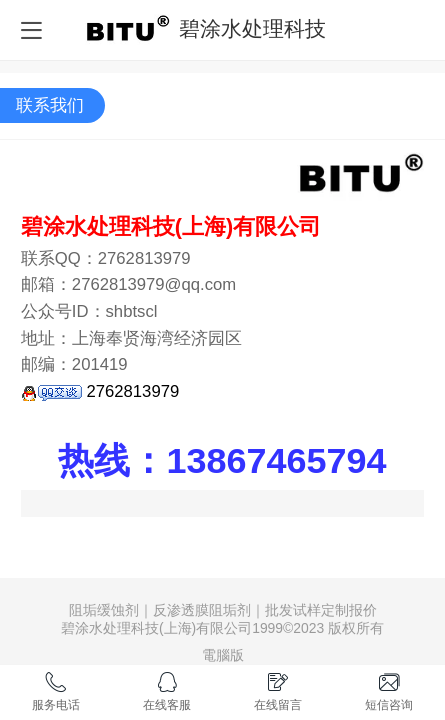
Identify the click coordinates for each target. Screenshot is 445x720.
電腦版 (223, 655)
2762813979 (100, 391)
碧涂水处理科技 (252, 28)
